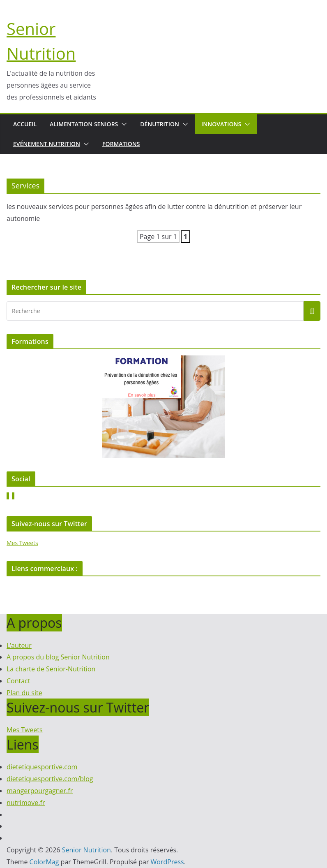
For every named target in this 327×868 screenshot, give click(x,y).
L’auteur (19, 645)
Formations (121, 144)
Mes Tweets (22, 543)
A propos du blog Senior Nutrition (58, 657)
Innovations (221, 124)
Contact (18, 681)
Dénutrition (160, 124)
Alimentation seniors (84, 124)
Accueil (25, 124)
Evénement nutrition (47, 144)
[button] (122, 124)
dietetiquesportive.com (42, 767)
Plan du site (24, 693)
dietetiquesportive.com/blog (50, 779)
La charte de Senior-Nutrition (51, 669)
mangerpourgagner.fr (40, 791)
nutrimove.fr (26, 803)
